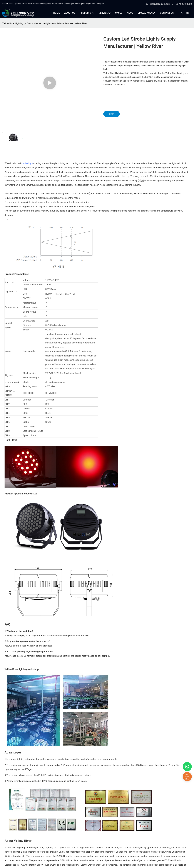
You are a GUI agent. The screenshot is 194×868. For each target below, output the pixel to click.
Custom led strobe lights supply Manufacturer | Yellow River (57, 23)
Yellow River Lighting (13, 23)
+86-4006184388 (181, 4)
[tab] (97, 156)
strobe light (27, 163)
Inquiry (112, 114)
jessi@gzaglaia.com (158, 4)
